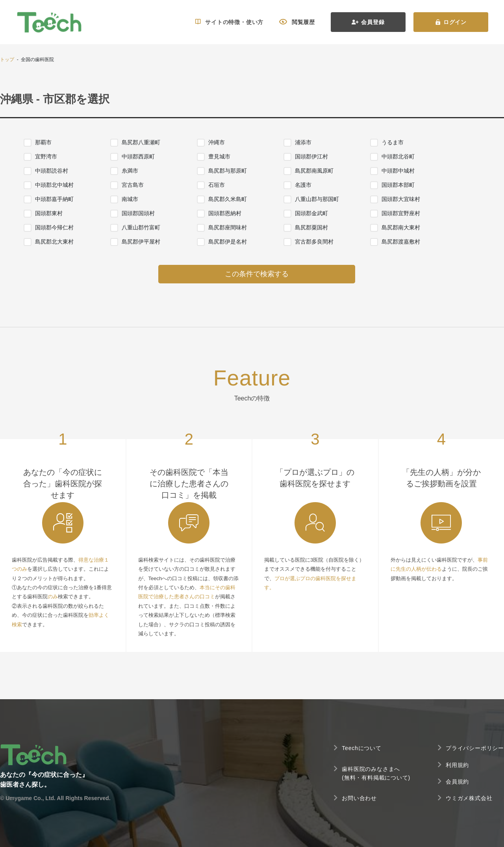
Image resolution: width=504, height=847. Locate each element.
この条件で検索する (257, 274)
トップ (7, 60)
